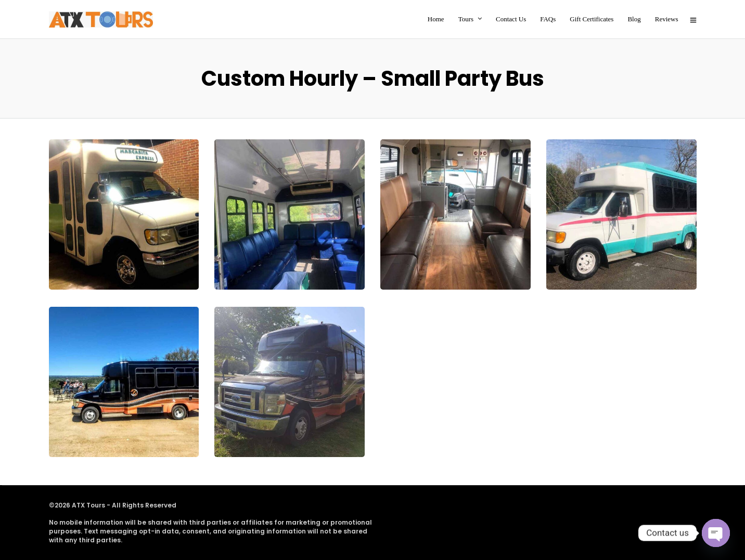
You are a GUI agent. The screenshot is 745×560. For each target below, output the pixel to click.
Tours (466, 19)
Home (436, 19)
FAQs (548, 19)
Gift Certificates (592, 19)
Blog (634, 19)
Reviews (667, 19)
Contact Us (511, 19)
